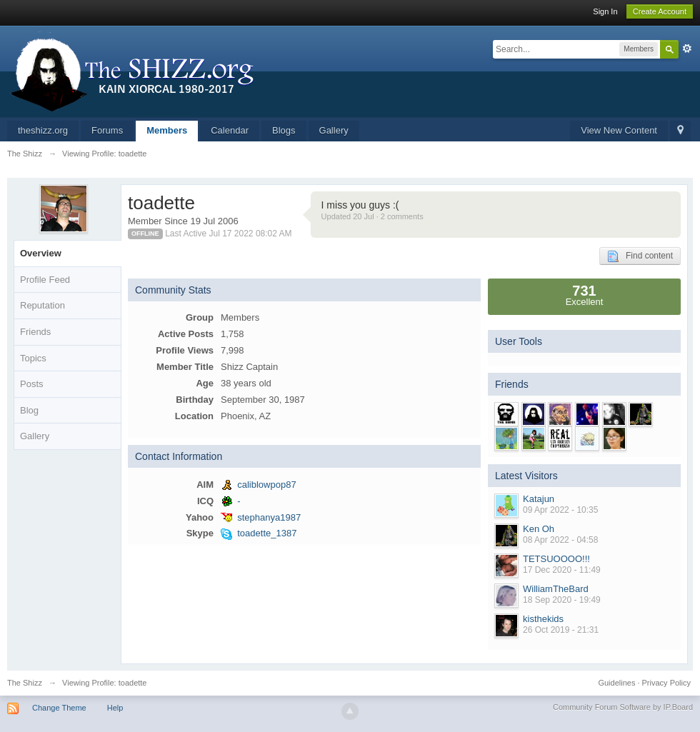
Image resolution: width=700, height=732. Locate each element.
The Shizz (25, 683)
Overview (41, 253)
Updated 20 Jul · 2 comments (372, 216)
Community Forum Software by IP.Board (623, 707)
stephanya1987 (269, 517)
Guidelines (616, 683)
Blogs (284, 130)
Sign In (605, 11)
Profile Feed (45, 280)
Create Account (660, 11)
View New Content (619, 130)
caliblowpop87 (266, 485)
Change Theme (59, 708)
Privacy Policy (666, 683)
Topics (33, 358)
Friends (35, 332)
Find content (640, 256)
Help (115, 708)
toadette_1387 (267, 533)
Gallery (334, 130)
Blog (29, 410)
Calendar (230, 130)
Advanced (687, 49)
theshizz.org (43, 130)
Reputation (42, 305)
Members (167, 130)
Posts (32, 384)
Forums (107, 130)
